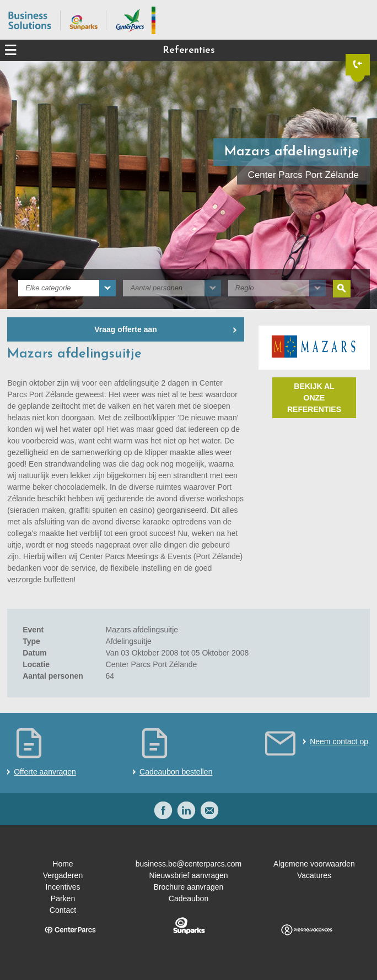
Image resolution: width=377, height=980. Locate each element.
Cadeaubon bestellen (176, 772)
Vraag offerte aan (126, 329)
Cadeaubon (188, 898)
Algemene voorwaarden (314, 864)
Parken (63, 898)
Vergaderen (63, 875)
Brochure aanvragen (189, 887)
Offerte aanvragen (45, 772)
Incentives (63, 887)
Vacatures (314, 875)
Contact (63, 910)
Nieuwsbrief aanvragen (188, 875)
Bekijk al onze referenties (314, 398)
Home (63, 864)
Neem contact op (339, 741)
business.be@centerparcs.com (188, 864)
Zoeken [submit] (342, 289)
